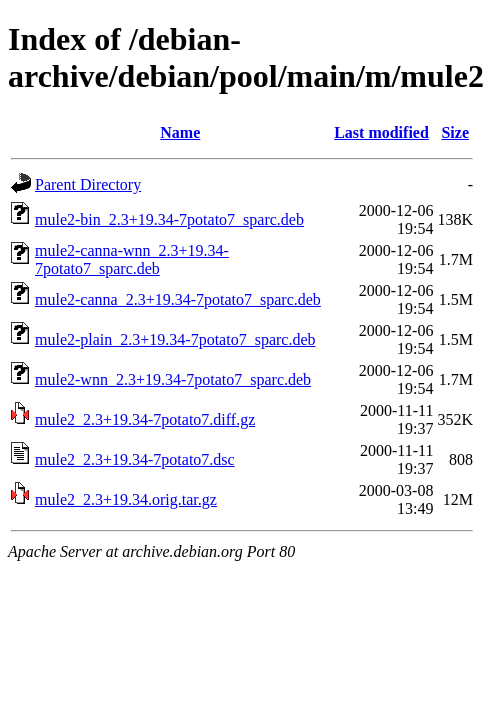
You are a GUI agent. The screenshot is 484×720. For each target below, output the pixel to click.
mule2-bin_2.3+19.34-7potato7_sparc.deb (169, 219)
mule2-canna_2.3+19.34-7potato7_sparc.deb (178, 299)
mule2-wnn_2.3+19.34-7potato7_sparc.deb (173, 379)
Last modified (381, 132)
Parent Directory (88, 184)
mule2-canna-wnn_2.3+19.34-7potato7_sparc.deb (132, 259)
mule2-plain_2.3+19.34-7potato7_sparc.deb (175, 339)
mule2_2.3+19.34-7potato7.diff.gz (145, 419)
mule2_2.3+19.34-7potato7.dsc (135, 459)
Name (180, 132)
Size (455, 132)
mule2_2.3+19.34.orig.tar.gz (126, 499)
